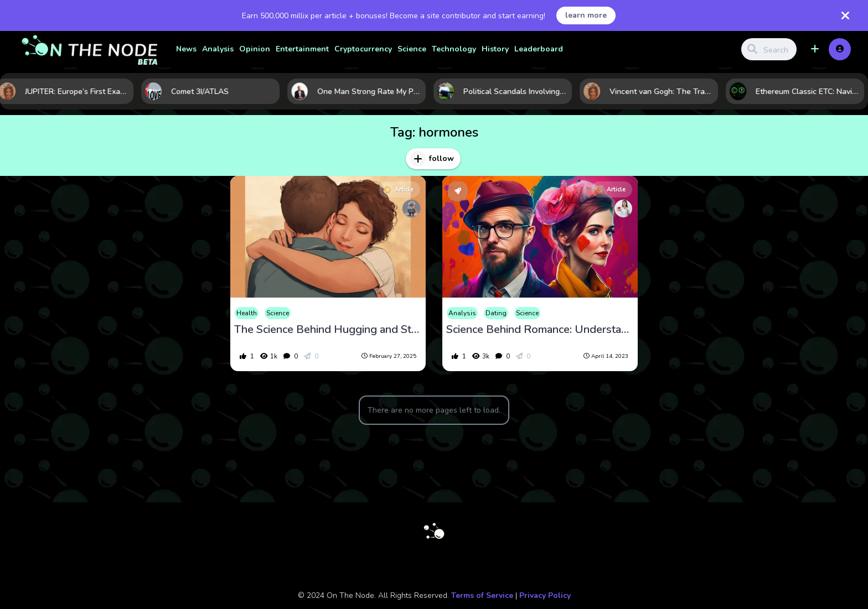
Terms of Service (482, 595)
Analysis (218, 49)
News (186, 49)
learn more (586, 15)
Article (399, 189)
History (495, 49)
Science (412, 49)
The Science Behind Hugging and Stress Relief (328, 330)
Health (247, 313)
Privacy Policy (545, 595)
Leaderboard (539, 49)
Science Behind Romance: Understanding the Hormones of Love (540, 330)
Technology (454, 49)
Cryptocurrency (363, 49)
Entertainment (302, 49)
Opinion (255, 49)
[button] (815, 49)
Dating (496, 313)
